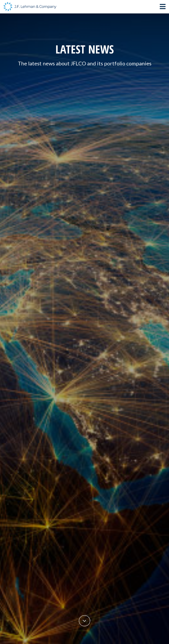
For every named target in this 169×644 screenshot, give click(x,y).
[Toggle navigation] (163, 7)
